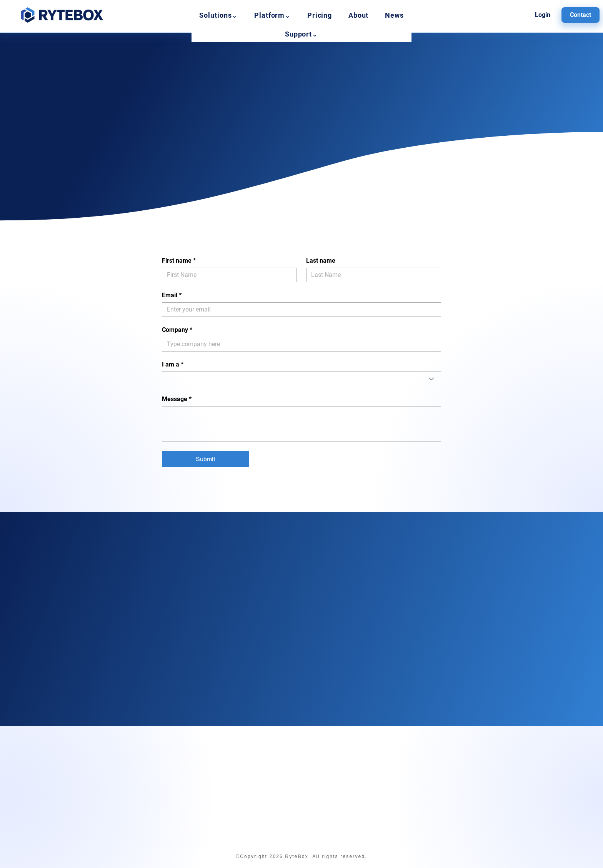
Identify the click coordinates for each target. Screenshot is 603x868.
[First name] (227, 275)
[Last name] (371, 275)
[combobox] (301, 379)
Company (177, 330)
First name (179, 261)
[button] (219, 15)
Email (172, 295)
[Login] (543, 15)
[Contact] (581, 15)
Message (177, 399)
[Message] (301, 424)
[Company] (299, 344)
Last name (321, 261)
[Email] (299, 310)
